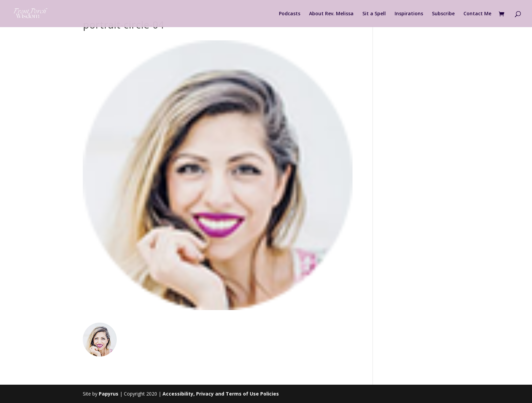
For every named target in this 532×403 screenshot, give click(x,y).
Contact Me (477, 14)
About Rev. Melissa (331, 14)
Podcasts (290, 14)
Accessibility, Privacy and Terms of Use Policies (221, 394)
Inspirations (409, 14)
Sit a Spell (374, 14)
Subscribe (443, 14)
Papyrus (109, 394)
